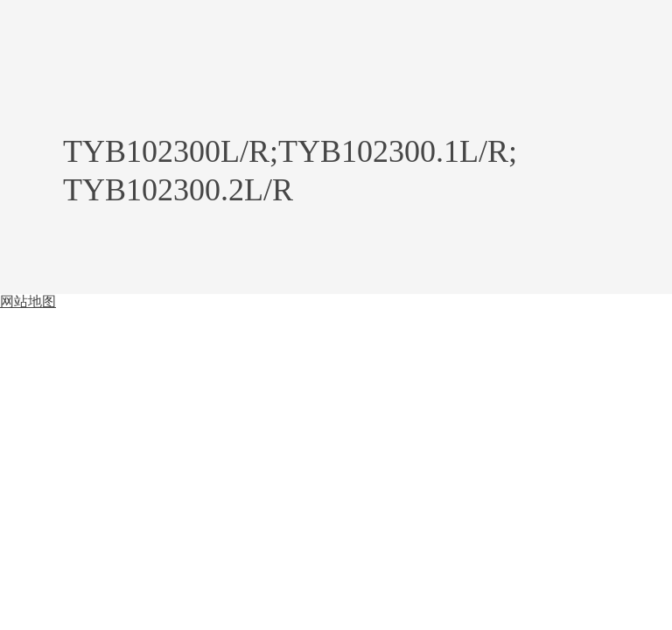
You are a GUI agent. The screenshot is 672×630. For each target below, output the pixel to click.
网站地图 (28, 301)
